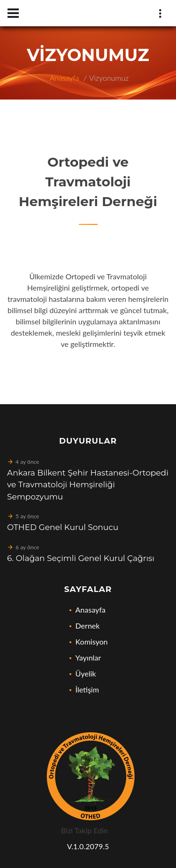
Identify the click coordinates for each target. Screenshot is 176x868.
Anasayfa (65, 78)
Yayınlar (88, 657)
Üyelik (86, 673)
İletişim (87, 689)
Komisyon (92, 641)
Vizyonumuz (109, 78)
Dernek (88, 626)
